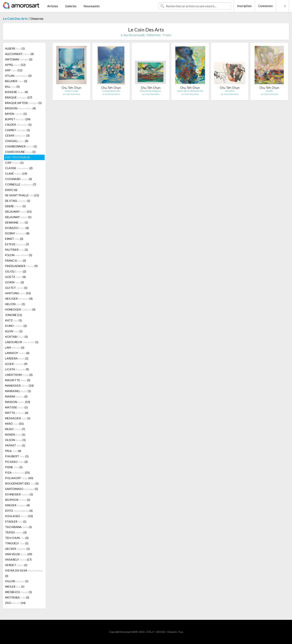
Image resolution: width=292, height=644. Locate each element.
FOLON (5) (19, 255)
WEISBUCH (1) (19, 592)
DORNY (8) (17, 233)
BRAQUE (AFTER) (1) (23, 103)
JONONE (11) (14, 315)
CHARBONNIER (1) (21, 146)
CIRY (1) (14, 163)
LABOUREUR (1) (22, 342)
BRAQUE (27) (19, 97)
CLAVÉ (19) (16, 173)
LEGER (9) (16, 364)
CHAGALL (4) (17, 141)
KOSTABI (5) (16, 337)
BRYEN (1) (16, 114)
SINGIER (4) (17, 505)
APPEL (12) (15, 65)
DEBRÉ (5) (15, 206)
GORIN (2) (14, 282)
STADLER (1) (16, 521)
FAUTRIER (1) (16, 250)
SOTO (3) (19, 511)
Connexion (265, 6)
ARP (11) (14, 70)
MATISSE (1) (16, 407)
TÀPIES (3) (16, 532)
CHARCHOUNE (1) (20, 152)
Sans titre (230, 91)
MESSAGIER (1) (18, 418)
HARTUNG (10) (18, 293)
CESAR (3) (17, 135)
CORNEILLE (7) (21, 184)
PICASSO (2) (16, 462)
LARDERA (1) (17, 358)
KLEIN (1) (14, 331)
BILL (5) (12, 86)
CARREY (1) (17, 130)
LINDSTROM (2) (19, 375)
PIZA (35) (17, 473)
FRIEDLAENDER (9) (21, 266)
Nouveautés (92, 6)
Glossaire (172, 632)
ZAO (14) (15, 603)
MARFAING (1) (18, 391)
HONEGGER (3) (20, 309)
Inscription (244, 6)
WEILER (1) (15, 587)
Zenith (269, 91)
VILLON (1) (17, 581)
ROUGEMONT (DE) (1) (22, 483)
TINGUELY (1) (17, 543)
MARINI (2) (16, 396)
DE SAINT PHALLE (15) (22, 195)
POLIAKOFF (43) (19, 478)
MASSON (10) (17, 402)
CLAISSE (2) (19, 168)
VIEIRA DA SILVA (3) (24, 573)
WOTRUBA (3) (17, 597)
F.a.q (181, 632)
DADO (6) (11, 190)
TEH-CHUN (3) (17, 538)
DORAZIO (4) (17, 228)
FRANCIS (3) (15, 260)
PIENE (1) (14, 467)
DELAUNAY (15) (18, 212)
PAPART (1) (15, 445)
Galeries (71, 6)
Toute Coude (71, 91)
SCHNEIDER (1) (19, 494)
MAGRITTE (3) (18, 380)
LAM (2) (15, 347)
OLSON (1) (15, 440)
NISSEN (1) (15, 434)
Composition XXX (111, 91)
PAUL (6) (13, 451)
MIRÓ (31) (14, 424)
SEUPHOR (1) (18, 500)
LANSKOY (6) (17, 353)
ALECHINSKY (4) (19, 54)
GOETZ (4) (15, 277)
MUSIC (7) (15, 429)
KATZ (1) (13, 320)
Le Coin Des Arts (15, 18)
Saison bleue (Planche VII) (190, 91)
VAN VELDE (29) (19, 554)
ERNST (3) (14, 239)
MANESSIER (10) (19, 386)
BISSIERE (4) (16, 92)
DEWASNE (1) (16, 222)
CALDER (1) (18, 125)
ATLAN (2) (18, 76)
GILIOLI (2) (16, 271)
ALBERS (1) (15, 48)
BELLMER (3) (16, 81)
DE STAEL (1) (18, 201)
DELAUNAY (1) (18, 217)
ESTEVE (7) (17, 244)
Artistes (53, 6)
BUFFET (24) (18, 119)
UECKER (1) (17, 549)
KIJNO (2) (16, 326)
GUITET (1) (16, 288)
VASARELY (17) (18, 560)
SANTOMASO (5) (22, 489)
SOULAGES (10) (19, 516)
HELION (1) (15, 304)
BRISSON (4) (20, 108)
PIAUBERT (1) (17, 456)
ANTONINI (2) (19, 59)
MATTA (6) (17, 413)
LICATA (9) (17, 369)
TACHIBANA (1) (19, 527)
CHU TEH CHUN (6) (17, 157)
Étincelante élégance (151, 91)
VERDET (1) (16, 565)
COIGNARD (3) (19, 179)
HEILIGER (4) (19, 299)
